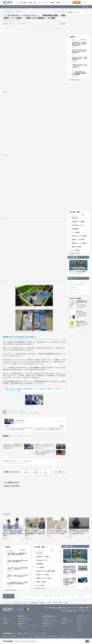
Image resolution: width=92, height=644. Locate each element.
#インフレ (76, 282)
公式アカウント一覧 (35, 633)
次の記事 (63, 11)
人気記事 (30, 3)
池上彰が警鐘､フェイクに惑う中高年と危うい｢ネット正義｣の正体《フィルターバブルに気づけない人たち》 (79, 532)
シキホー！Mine (22, 628)
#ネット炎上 (78, 292)
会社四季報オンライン (23, 621)
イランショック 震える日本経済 (78, 272)
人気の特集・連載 (74, 212)
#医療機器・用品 (23, 413)
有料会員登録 (77, 3)
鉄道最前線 (5, 623)
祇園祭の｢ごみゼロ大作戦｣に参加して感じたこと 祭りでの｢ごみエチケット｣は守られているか (45, 446)
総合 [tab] (74, 40)
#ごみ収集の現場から (18, 11)
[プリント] (64, 24)
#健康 (81, 285)
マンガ (40, 3)
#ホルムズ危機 (83, 282)
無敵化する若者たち (81, 321)
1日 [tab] (74, 215)
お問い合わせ (71, 637)
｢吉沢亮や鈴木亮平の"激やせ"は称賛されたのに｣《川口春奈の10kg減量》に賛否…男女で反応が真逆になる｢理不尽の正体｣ (13, 533)
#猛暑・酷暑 (72, 292)
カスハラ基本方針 (62, 637)
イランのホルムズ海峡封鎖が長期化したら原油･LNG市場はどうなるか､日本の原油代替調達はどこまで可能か (70, 581)
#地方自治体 (14, 411)
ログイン (85, 3)
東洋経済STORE (22, 623)
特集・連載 (23, 3)
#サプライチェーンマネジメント (76, 290)
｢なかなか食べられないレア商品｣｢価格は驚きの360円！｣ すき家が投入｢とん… (80, 59)
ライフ (30, 7)
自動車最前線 (75, 229)
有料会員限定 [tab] (83, 40)
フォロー (29, 24)
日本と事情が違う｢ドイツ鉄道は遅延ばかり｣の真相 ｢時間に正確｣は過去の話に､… (79, 44)
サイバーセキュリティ (8, 621)
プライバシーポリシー (22, 637)
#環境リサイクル (12, 413)
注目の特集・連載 (73, 257)
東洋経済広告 (65, 619)
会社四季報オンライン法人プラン (50, 621)
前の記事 (58, 11)
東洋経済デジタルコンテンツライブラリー (28, 626)
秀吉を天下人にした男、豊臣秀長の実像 (80, 236)
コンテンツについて (82, 621)
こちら (33, 406)
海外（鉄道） (75, 218)
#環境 (21, 411)
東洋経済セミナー (47, 626)
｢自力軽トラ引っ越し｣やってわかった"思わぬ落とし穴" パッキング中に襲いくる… (80, 66)
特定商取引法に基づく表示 (40, 637)
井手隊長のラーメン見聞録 (78, 222)
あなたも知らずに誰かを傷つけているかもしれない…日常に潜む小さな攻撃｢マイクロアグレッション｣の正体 (57, 532)
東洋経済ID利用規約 (52, 637)
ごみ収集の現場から (20, 421)
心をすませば (79, 311)
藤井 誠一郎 (6, 24)
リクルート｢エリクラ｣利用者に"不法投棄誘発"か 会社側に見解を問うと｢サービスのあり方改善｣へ (45, 453)
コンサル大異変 (76, 250)
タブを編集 (86, 7)
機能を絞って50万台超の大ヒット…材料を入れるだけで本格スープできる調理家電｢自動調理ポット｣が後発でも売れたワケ (35, 533)
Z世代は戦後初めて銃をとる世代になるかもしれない (82, 302)
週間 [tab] (83, 215)
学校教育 (5, 619)
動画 (35, 3)
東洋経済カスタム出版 (67, 621)
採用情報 (26, 633)
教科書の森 (64, 623)
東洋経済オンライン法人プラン (50, 619)
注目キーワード (73, 278)
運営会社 (20, 633)
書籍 (58, 3)
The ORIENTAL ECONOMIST (25, 619)
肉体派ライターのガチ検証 (78, 240)
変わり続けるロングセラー (78, 225)
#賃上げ (71, 285)
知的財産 (30, 637)
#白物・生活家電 (34, 413)
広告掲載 (43, 633)
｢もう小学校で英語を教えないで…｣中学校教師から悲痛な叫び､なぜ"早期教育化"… (80, 73)
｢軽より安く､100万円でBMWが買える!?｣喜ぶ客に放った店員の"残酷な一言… (79, 51)
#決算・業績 (76, 285)
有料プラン (80, 623)
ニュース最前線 (76, 232)
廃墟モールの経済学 (77, 247)
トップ (17, 3)
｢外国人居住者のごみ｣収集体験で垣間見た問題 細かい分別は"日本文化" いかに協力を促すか (13, 446)
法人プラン (80, 626)
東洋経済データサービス (48, 623)
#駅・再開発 (72, 287)
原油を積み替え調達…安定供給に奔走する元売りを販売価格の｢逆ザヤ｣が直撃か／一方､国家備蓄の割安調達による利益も (70, 570)
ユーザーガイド (81, 628)
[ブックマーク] (60, 24)
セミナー (45, 3)
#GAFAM (71, 282)
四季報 (52, 3)
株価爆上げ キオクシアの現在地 (79, 243)
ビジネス (6, 7)
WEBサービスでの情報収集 (9, 637)
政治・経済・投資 (14, 7)
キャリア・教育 (23, 7)
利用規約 (79, 630)
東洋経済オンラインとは (74, 12)
